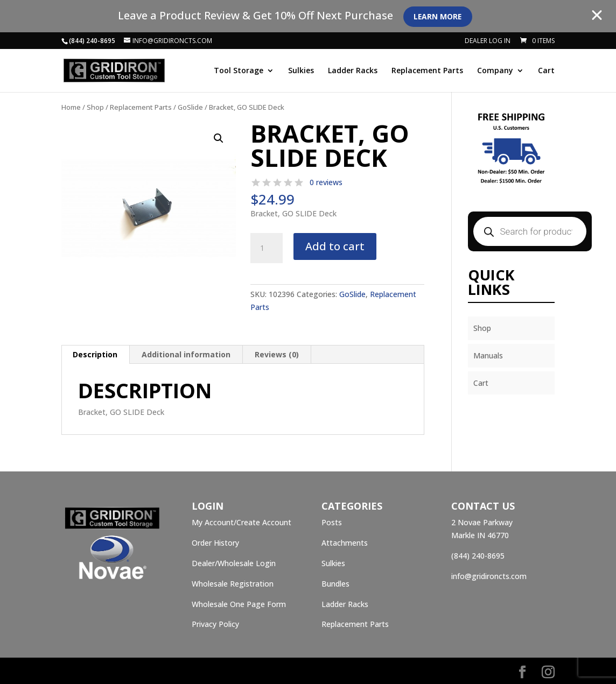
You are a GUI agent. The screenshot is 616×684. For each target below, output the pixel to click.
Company (495, 71)
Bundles (335, 584)
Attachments (345, 543)
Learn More (439, 16)
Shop (95, 107)
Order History (215, 543)
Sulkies (301, 71)
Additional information (186, 354)
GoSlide (190, 107)
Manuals (488, 355)
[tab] (95, 355)
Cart (546, 71)
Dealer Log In (488, 41)
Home (71, 107)
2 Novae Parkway (482, 522)
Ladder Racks (353, 71)
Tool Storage (239, 71)
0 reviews (326, 182)
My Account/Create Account (241, 522)
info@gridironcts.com (489, 576)
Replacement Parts (427, 71)
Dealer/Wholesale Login (234, 563)
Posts (332, 522)
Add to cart (335, 246)
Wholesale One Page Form (239, 604)
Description (95, 354)
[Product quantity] (267, 248)
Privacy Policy (215, 624)
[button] (219, 138)
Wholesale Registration (233, 584)
